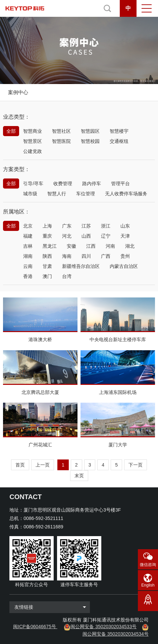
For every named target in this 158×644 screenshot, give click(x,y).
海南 (67, 256)
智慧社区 (61, 131)
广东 (67, 226)
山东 (125, 226)
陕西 (47, 256)
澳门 (47, 276)
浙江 (106, 226)
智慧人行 (57, 194)
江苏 (86, 226)
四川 (86, 256)
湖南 (28, 256)
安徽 (71, 246)
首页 (20, 465)
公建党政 (33, 151)
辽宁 (106, 236)
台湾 (67, 276)
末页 (79, 476)
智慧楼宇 (119, 131)
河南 (110, 246)
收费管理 (63, 184)
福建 (28, 236)
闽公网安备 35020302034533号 (103, 627)
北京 (28, 226)
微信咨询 (148, 565)
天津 (125, 236)
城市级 (30, 194)
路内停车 (92, 184)
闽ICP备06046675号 (35, 627)
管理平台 (120, 184)
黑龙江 (50, 246)
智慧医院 (61, 141)
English (148, 585)
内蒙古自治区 (124, 266)
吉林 (28, 246)
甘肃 (47, 266)
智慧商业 (33, 131)
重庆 (47, 236)
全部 (11, 131)
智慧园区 (90, 131)
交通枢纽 (119, 141)
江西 (91, 246)
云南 (28, 266)
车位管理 (86, 194)
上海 (47, 226)
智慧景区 (33, 141)
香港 (28, 276)
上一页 (43, 465)
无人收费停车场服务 (126, 194)
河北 (67, 236)
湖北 (130, 246)
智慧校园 (90, 141)
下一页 (136, 465)
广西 (106, 256)
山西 (86, 236)
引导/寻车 (33, 184)
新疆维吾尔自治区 (81, 266)
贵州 (125, 256)
